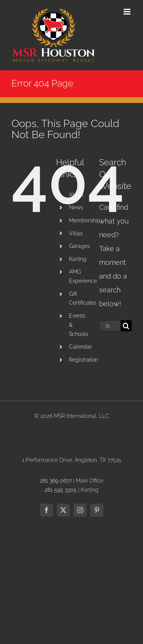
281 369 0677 (56, 481)
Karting (78, 259)
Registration (84, 360)
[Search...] (110, 326)
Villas (76, 233)
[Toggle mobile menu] (128, 12)
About (76, 195)
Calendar (80, 347)
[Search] (126, 326)
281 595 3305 (61, 490)
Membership (85, 220)
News (76, 207)
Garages (80, 246)
